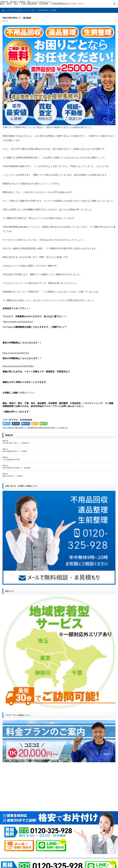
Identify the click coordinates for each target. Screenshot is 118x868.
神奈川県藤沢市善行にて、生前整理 (15, 451)
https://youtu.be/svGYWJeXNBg (18, 366)
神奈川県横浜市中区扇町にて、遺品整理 (16, 468)
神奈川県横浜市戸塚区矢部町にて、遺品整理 (18, 428)
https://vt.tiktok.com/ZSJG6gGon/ (18, 322)
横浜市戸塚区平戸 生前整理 (13, 476)
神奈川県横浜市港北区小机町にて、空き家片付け (51, 428)
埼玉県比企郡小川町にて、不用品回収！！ (17, 443)
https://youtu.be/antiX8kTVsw (16, 353)
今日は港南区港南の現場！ (12, 460)
